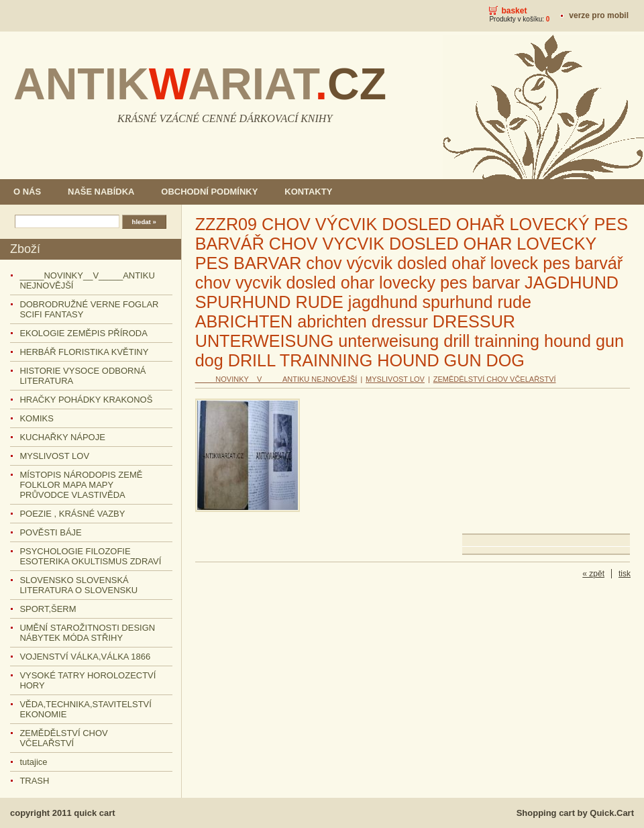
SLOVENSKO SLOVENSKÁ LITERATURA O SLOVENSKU (78, 585)
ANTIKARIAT (200, 84)
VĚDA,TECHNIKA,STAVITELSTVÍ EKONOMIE (86, 709)
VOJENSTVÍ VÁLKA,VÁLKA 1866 (85, 657)
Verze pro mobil (599, 15)
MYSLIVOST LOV (54, 456)
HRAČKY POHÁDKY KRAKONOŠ (86, 400)
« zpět (593, 574)
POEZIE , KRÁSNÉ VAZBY (72, 514)
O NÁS (27, 192)
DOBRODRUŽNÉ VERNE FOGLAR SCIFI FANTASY (89, 309)
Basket (514, 11)
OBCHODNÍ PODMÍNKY (209, 192)
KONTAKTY (308, 192)
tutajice (33, 762)
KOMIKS (37, 418)
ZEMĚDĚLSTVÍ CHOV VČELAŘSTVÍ (63, 738)
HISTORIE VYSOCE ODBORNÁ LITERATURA (83, 376)
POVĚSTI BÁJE (50, 532)
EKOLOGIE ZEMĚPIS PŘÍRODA (83, 333)
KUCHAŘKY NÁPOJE (62, 437)
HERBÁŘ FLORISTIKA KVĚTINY (84, 352)
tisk (625, 574)
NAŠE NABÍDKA (101, 192)
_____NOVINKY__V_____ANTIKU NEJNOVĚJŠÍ (87, 280)
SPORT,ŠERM (48, 609)
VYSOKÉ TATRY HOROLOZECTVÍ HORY (88, 680)
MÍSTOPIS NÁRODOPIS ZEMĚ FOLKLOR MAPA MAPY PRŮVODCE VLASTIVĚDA (81, 485)
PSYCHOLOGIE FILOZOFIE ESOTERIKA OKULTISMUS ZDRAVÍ (90, 556)
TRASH (34, 781)
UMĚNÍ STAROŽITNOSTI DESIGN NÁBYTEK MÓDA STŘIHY (87, 633)
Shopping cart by (575, 813)
